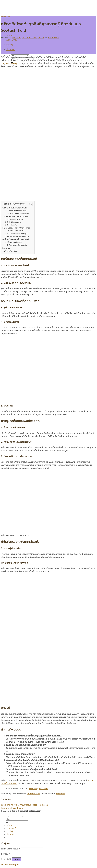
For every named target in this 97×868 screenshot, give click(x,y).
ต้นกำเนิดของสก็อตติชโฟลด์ (16, 208)
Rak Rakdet (53, 38)
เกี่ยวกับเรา (11, 50)
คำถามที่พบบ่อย (11, 251)
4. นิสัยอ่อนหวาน (15, 222)
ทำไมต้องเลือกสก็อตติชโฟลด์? (17, 239)
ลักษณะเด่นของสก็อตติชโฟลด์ (17, 216)
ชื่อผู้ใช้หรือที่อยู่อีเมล (11, 849)
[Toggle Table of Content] (29, 204)
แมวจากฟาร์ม (12, 40)
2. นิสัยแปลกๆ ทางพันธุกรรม (19, 213)
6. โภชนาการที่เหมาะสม (16, 231)
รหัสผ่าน (5, 854)
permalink (60, 794)
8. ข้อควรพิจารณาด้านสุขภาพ (19, 236)
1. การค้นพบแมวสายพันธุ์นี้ (17, 211)
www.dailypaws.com (38, 789)
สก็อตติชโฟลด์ (6, 17)
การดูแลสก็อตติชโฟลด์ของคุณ (17, 228)
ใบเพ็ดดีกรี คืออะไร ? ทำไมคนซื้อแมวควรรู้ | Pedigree (24, 805)
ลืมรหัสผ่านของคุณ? (10, 864)
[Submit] (7, 823)
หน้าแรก (9, 35)
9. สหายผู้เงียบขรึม (15, 242)
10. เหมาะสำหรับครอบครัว (18, 245)
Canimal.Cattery (9, 63)
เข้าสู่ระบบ (16, 859)
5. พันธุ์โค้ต (13, 225)
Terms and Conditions (12, 808)
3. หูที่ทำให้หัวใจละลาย (16, 219)
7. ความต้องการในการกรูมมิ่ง (19, 234)
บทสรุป (7, 248)
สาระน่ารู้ (9, 45)
